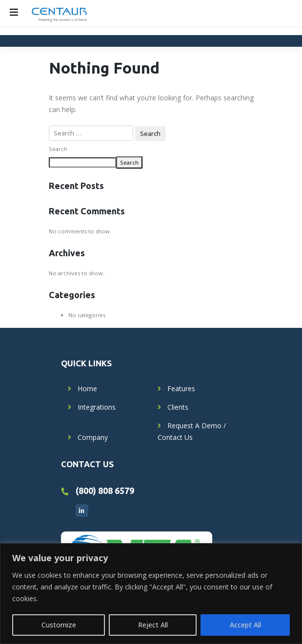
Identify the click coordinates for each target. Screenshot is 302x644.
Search (58, 149)
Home (87, 388)
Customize (59, 625)
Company (93, 437)
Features (181, 388)
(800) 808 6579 (105, 491)
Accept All (245, 625)
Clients (178, 407)
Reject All (153, 625)
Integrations (97, 407)
